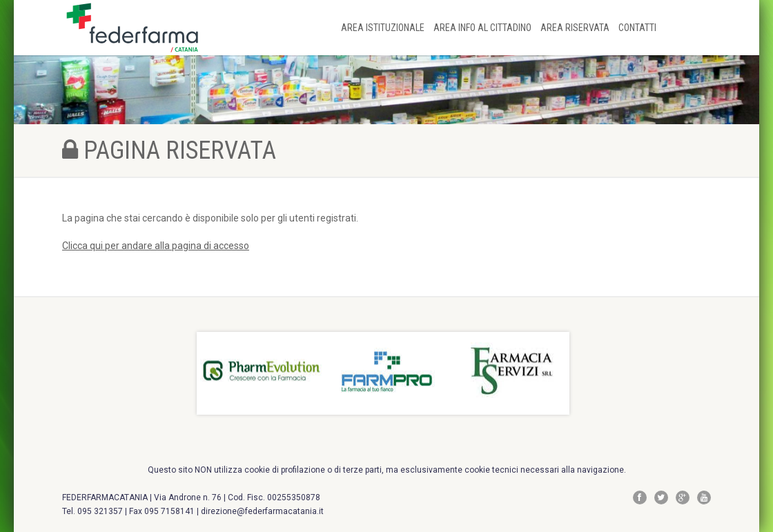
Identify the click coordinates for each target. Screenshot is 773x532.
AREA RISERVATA (576, 28)
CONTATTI (637, 28)
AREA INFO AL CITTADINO (483, 28)
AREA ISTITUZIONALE (384, 28)
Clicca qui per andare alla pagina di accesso (156, 246)
